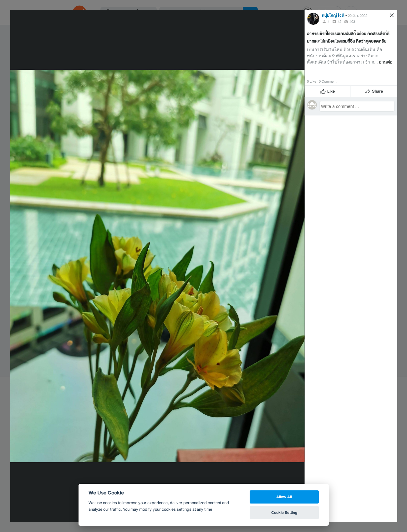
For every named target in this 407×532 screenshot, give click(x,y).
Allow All (284, 497)
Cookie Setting (284, 512)
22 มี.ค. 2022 (358, 16)
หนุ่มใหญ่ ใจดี (333, 15)
